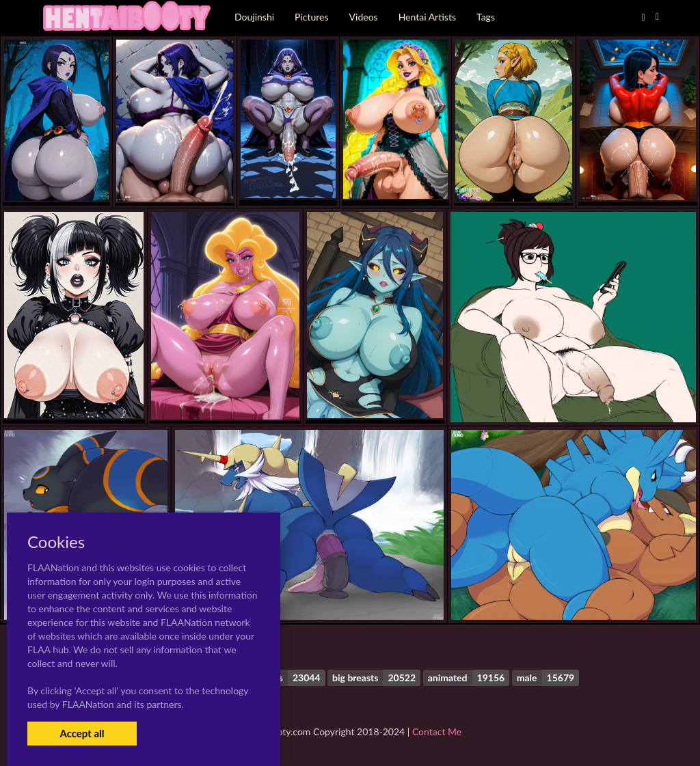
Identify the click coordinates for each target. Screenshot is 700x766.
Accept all (82, 733)
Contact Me (437, 731)
